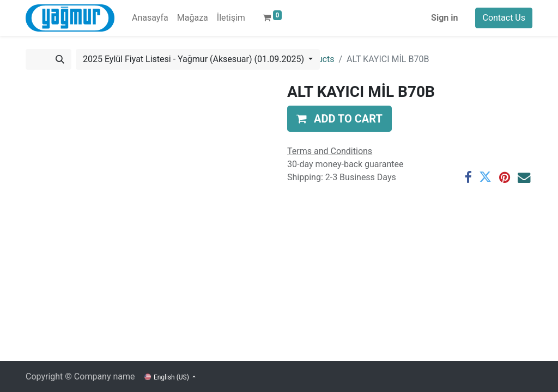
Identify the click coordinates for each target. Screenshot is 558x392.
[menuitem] (150, 18)
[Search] (60, 59)
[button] (339, 119)
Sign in (444, 18)
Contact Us (504, 18)
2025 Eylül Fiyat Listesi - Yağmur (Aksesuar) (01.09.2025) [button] (195, 59)
